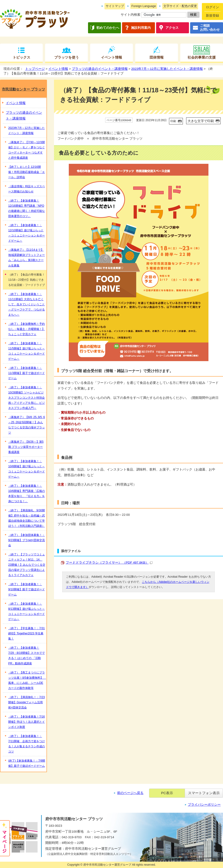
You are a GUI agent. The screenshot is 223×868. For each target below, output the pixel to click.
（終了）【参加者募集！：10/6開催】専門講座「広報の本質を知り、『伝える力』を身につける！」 (27, 494)
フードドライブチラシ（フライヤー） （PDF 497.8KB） (109, 563)
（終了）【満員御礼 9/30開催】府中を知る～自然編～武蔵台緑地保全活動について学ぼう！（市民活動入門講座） (27, 518)
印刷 (173, 121)
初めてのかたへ (108, 28)
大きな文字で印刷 (201, 121)
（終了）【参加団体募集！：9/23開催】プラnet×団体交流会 (27, 540)
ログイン (212, 7)
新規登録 (212, 16)
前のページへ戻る (130, 793)
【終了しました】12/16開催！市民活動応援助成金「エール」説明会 (27, 172)
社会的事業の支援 (202, 57)
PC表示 (167, 793)
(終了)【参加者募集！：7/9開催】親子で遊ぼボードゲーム (27, 763)
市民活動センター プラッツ (23, 89)
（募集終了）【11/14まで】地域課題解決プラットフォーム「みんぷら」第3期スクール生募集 (27, 258)
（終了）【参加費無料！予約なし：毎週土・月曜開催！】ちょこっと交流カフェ (27, 329)
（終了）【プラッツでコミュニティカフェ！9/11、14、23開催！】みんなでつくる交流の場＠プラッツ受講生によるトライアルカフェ (27, 565)
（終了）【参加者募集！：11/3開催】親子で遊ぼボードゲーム (27, 373)
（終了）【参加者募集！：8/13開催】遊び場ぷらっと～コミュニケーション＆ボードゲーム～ (27, 611)
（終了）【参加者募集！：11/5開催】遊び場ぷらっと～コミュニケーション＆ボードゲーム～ (27, 351)
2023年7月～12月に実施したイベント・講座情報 (167, 69)
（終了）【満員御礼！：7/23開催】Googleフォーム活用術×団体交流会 (27, 702)
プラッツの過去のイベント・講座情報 (100, 69)
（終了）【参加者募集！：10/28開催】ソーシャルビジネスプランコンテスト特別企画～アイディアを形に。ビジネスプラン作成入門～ (27, 398)
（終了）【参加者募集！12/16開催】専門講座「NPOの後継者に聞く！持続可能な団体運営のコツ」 (27, 208)
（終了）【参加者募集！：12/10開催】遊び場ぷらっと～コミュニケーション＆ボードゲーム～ (27, 233)
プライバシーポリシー (204, 805)
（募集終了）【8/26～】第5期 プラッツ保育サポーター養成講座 (26, 447)
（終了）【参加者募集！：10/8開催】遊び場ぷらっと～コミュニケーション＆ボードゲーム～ (27, 469)
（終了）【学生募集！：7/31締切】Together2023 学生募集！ (27, 633)
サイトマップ (115, 6)
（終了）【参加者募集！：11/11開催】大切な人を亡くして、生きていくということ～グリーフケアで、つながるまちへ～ (27, 304)
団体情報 (157, 57)
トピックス (21, 57)
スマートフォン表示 (204, 793)
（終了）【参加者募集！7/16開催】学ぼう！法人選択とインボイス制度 (27, 722)
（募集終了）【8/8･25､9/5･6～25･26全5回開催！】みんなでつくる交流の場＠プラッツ (27, 425)
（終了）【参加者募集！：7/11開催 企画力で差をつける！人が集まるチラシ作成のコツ (27, 744)
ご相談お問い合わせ (210, 28)
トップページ (35, 69)
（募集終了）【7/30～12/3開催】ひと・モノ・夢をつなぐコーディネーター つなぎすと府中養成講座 (27, 150)
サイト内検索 (131, 15)
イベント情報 (111, 57)
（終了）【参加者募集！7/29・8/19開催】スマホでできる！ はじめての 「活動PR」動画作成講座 (27, 655)
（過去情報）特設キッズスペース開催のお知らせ (27, 189)
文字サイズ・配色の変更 (180, 6)
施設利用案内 (141, 28)
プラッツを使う (67, 57)
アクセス (172, 28)
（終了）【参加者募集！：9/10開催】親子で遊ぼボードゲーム (27, 589)
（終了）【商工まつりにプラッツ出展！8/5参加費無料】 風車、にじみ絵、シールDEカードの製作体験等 (27, 680)
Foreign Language (144, 6)
